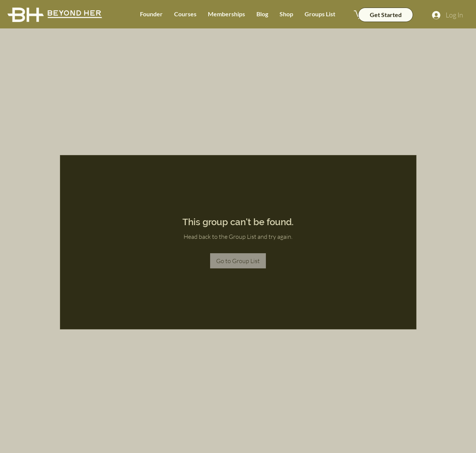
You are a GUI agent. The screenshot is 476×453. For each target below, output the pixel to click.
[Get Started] (386, 15)
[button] (185, 14)
